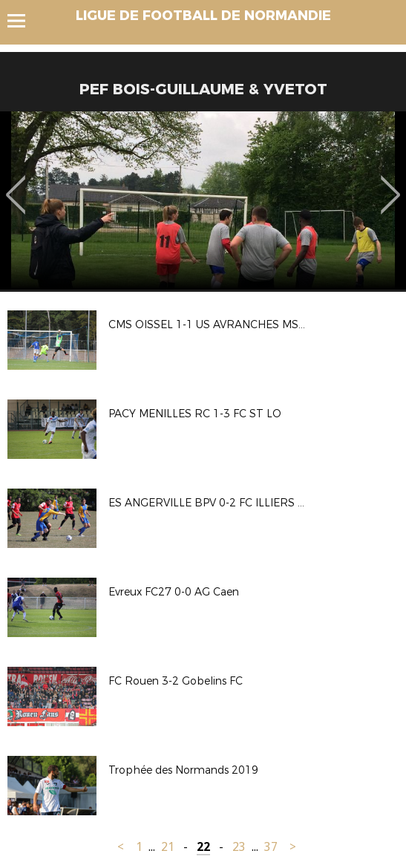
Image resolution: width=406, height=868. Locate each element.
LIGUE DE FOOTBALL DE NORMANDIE (203, 16)
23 (239, 847)
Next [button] (391, 184)
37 (271, 847)
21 (168, 847)
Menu (23, 21)
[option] (203, 200)
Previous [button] (16, 184)
